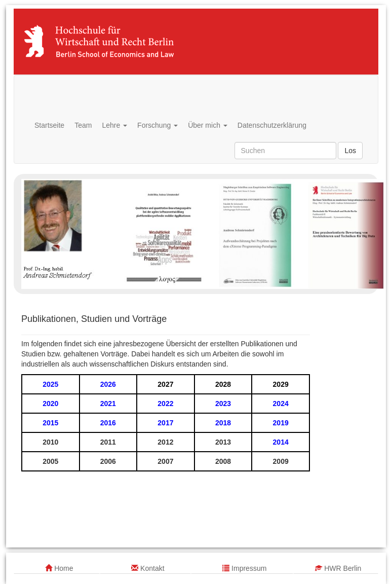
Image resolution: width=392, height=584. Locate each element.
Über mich (208, 125)
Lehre (114, 125)
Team (83, 125)
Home (59, 568)
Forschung (158, 125)
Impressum (244, 568)
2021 (108, 404)
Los (350, 151)
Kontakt (148, 568)
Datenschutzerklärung (272, 125)
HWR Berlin (338, 568)
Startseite (49, 125)
